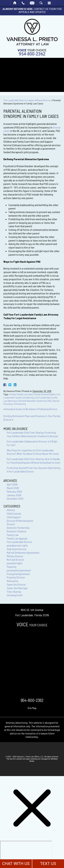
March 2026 (13, 488)
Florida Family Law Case (21, 394)
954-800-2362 (32, 54)
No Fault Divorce (15, 560)
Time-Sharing (14, 592)
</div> (26, 854)
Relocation (12, 581)
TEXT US (48, 864)
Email (32, 3)
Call (23, 3)
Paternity (12, 567)
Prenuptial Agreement (18, 574)
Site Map (32, 708)
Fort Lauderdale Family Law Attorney (32, 396)
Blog (38, 100)
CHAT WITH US (16, 864)
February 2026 (14, 491)
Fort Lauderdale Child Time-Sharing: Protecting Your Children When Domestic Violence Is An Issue (32, 434)
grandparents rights (17, 545)
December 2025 (15, 498)
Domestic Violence (17, 531)
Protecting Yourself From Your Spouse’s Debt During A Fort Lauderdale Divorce (34, 470)
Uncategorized (15, 595)
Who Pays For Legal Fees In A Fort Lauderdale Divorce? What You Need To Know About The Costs (33, 452)
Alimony (11, 510)
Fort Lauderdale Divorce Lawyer (19, 100)
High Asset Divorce (17, 549)
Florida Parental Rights (45, 394)
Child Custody (14, 513)
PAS (49, 401)
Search (41, 3)
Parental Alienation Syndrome (32, 401)
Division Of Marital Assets (20, 521)
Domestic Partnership (18, 528)
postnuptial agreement (19, 570)
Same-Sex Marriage (17, 588)
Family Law (13, 535)
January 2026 (14, 495)
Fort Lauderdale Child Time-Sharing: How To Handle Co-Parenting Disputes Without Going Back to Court (34, 461)
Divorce (47, 100)
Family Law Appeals (17, 538)
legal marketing (32, 759)
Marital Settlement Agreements (23, 553)
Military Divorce (15, 556)
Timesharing (20, 404)
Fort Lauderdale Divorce (19, 542)
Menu (49, 3)
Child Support (14, 517)
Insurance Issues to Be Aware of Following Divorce (31, 409)
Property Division (16, 577)
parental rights (15, 563)
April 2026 (12, 484)
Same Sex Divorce (16, 584)
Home (15, 3)
